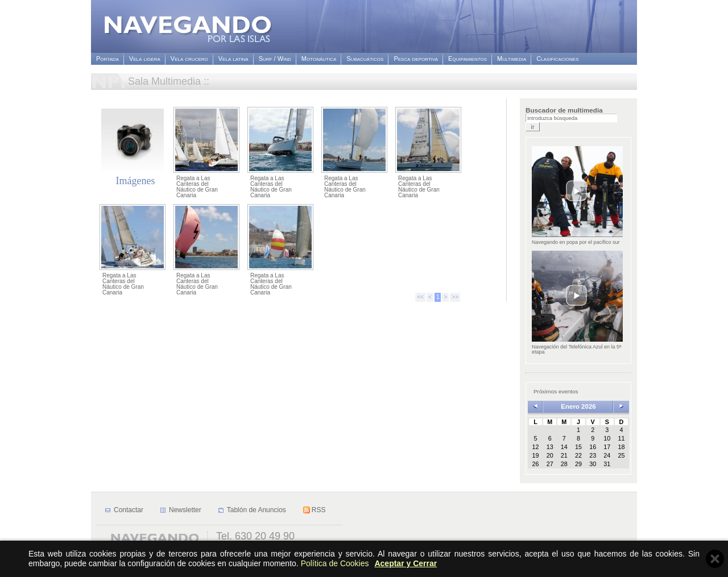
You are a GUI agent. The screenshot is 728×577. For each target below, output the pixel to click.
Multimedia (512, 59)
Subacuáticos (365, 59)
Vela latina (233, 59)
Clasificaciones (557, 59)
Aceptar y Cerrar (406, 563)
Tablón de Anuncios (257, 510)
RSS (319, 510)
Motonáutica (319, 59)
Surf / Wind (275, 59)
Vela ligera (145, 59)
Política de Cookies (335, 563)
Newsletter (185, 510)
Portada (107, 59)
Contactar (129, 510)
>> (455, 297)
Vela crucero (189, 59)
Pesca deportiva (416, 59)
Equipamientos (468, 59)
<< (420, 297)
